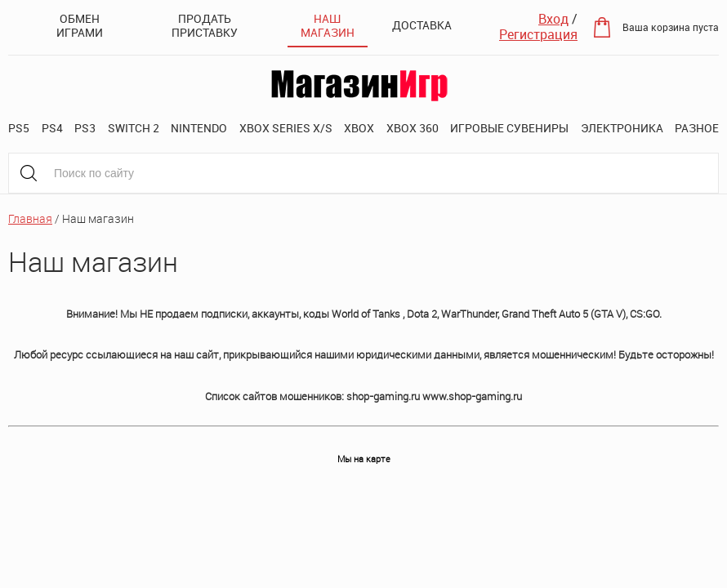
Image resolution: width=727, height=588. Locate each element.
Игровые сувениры (509, 128)
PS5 (19, 128)
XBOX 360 (413, 128)
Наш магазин (328, 25)
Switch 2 (134, 128)
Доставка (422, 25)
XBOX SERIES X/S (286, 128)
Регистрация (538, 34)
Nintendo (199, 128)
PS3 (85, 128)
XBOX (359, 128)
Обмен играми (80, 25)
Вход (553, 19)
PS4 (52, 128)
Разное (697, 128)
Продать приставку (205, 25)
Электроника (622, 128)
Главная (30, 218)
